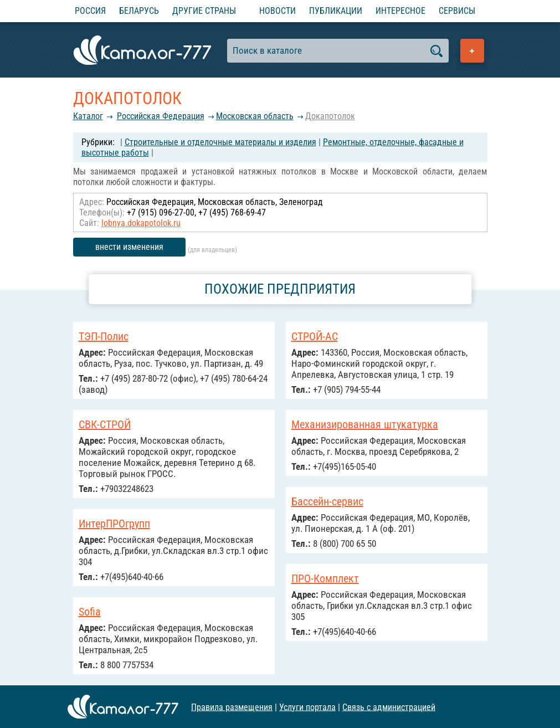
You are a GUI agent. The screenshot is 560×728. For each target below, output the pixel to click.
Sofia (90, 612)
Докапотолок (330, 116)
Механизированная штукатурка (365, 424)
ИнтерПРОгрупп (114, 524)
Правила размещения (232, 707)
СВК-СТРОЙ (105, 424)
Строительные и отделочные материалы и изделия (220, 142)
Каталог (88, 116)
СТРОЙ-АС (315, 336)
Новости (278, 11)
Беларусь (139, 11)
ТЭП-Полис (104, 336)
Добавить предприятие (472, 51)
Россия (90, 11)
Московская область (255, 116)
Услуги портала (307, 707)
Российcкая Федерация (161, 116)
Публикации (336, 11)
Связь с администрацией (389, 707)
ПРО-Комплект (325, 578)
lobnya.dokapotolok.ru (141, 223)
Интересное (400, 11)
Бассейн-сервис (327, 501)
